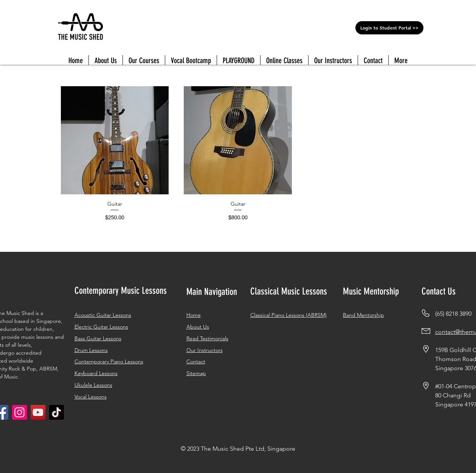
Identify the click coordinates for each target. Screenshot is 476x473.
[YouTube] (38, 412)
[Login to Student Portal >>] (389, 28)
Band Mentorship (364, 315)
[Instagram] (19, 412)
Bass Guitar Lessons (98, 338)
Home (194, 315)
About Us (198, 327)
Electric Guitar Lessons (101, 327)
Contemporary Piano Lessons (109, 361)
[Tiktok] (57, 412)
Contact (196, 361)
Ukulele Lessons (93, 385)
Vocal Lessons (91, 397)
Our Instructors (205, 350)
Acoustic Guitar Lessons (103, 315)
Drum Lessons (91, 350)
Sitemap (196, 373)
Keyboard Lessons (96, 373)
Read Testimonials (207, 338)
